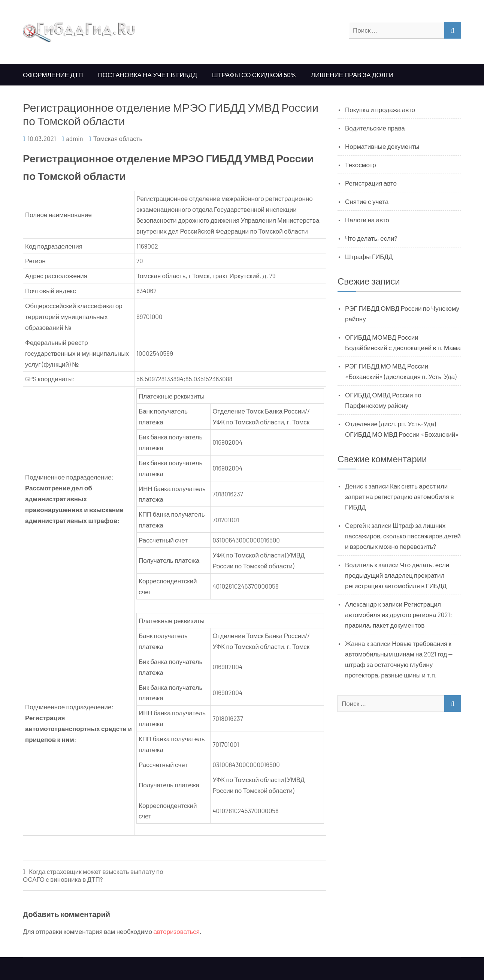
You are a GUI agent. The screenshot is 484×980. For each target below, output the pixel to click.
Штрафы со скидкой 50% (254, 75)
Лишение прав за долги (352, 75)
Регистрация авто (371, 183)
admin (75, 138)
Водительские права (375, 128)
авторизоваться (177, 931)
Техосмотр (361, 165)
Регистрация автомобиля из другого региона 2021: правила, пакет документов (399, 614)
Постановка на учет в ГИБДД (148, 75)
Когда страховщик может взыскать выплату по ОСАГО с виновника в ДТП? (93, 875)
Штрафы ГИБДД (369, 256)
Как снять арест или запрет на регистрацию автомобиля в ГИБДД (400, 496)
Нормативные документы (382, 146)
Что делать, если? (371, 238)
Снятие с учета (367, 201)
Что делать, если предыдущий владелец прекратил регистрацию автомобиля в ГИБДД (397, 575)
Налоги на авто (367, 220)
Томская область (118, 138)
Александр (361, 604)
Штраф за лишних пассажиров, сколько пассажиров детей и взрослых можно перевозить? (403, 536)
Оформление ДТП (53, 75)
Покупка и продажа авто (380, 109)
